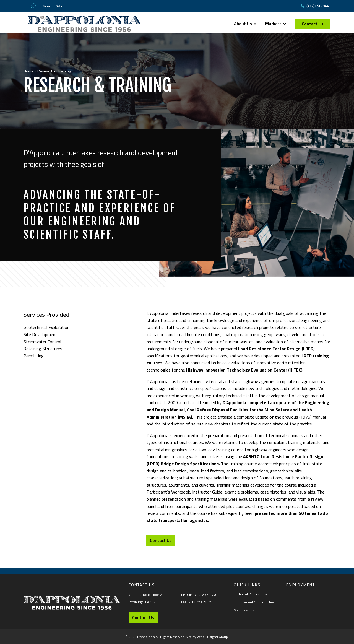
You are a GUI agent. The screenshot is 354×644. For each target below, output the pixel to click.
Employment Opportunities (254, 602)
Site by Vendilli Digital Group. (207, 637)
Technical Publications (250, 594)
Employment (301, 585)
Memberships (244, 610)
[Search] (33, 6)
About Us (245, 24)
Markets (276, 24)
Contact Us (313, 24)
